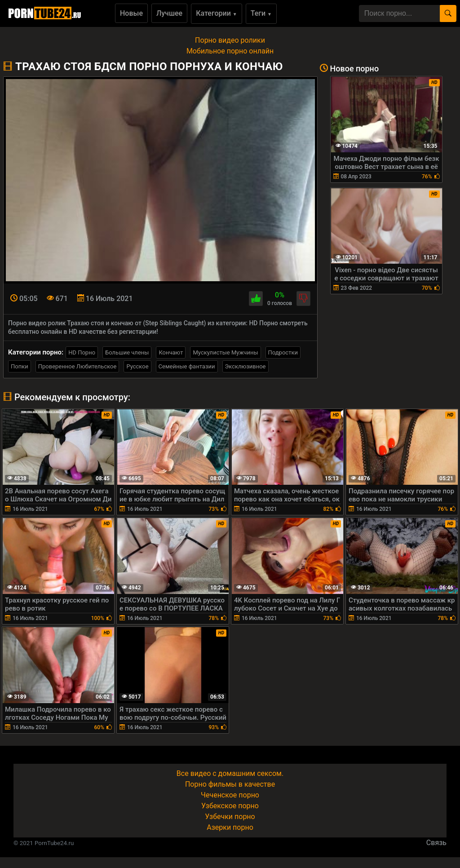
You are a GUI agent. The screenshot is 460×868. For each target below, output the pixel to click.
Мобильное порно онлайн (230, 51)
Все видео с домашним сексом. (230, 773)
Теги (261, 13)
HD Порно (82, 352)
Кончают (171, 352)
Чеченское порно (230, 795)
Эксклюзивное (245, 366)
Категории (217, 13)
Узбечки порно (230, 817)
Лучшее (169, 13)
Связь (436, 843)
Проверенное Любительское (77, 366)
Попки (20, 366)
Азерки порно (230, 827)
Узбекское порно (230, 806)
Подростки (283, 352)
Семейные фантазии (187, 366)
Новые (131, 13)
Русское (137, 366)
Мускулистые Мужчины (225, 352)
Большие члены (127, 352)
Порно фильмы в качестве (230, 784)
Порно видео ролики (230, 40)
